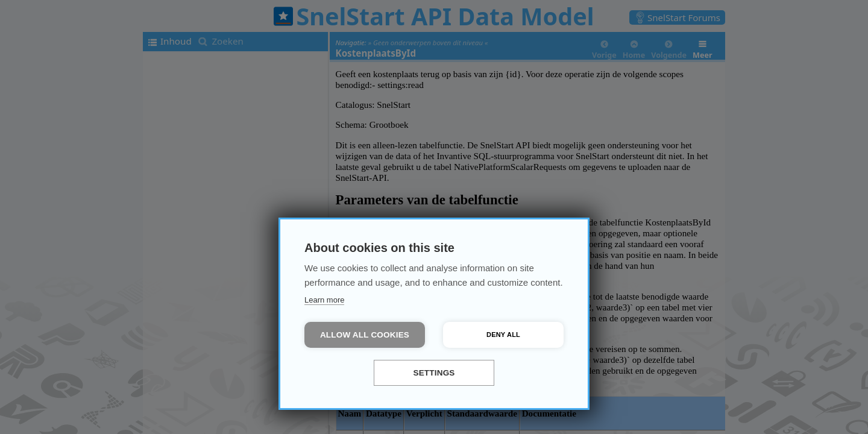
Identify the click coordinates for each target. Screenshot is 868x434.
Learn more (324, 300)
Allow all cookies (365, 335)
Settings (434, 373)
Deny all (503, 335)
